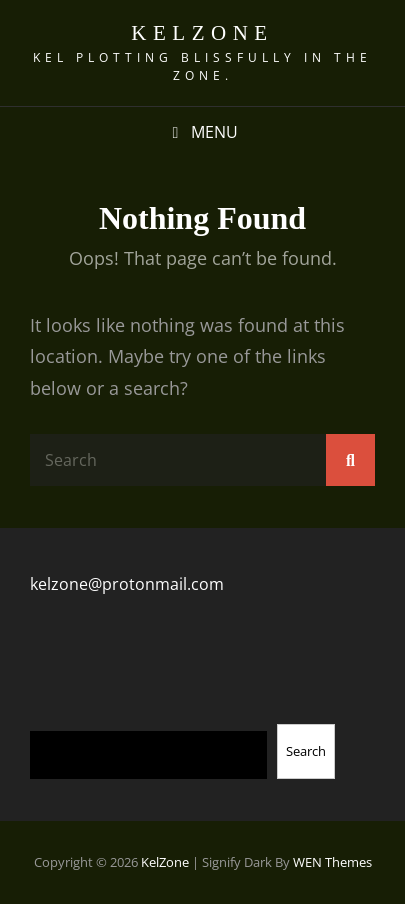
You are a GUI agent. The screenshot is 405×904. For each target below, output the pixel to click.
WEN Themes (332, 862)
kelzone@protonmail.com (127, 584)
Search (306, 751)
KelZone (202, 33)
